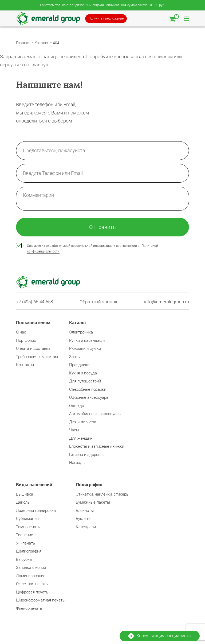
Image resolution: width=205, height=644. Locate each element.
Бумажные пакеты (93, 502)
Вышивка (25, 494)
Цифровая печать (32, 592)
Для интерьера (83, 422)
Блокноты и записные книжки (97, 446)
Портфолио (26, 340)
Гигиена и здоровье (87, 455)
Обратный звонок (98, 302)
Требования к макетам (37, 357)
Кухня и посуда (83, 373)
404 (56, 43)
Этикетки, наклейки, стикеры (102, 494)
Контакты (25, 365)
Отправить (102, 227)
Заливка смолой (31, 568)
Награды (77, 463)
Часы (74, 430)
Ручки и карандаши (87, 340)
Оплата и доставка (33, 348)
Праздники (79, 365)
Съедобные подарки (88, 389)
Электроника (81, 332)
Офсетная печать (32, 584)
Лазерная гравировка (36, 511)
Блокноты (85, 511)
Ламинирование (31, 576)
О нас (21, 332)
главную (40, 65)
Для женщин (81, 438)
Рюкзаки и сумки (85, 348)
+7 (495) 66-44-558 (34, 302)
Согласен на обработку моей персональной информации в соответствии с (92, 249)
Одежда (77, 406)
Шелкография (29, 551)
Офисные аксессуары (89, 397)
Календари (86, 527)
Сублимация (27, 519)
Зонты (75, 357)
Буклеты (84, 519)
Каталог (42, 43)
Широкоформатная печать (40, 600)
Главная (23, 43)
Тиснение (25, 535)
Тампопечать (28, 527)
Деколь (23, 502)
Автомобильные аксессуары (95, 414)
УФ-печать (25, 543)
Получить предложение (106, 18)
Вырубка (24, 559)
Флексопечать (29, 608)
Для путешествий (85, 381)
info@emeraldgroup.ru (167, 302)
